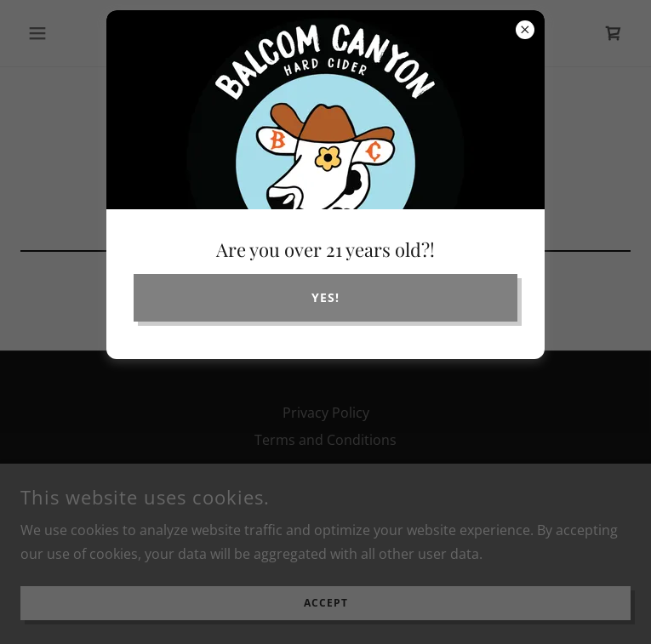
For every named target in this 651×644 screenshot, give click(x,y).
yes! (325, 297)
